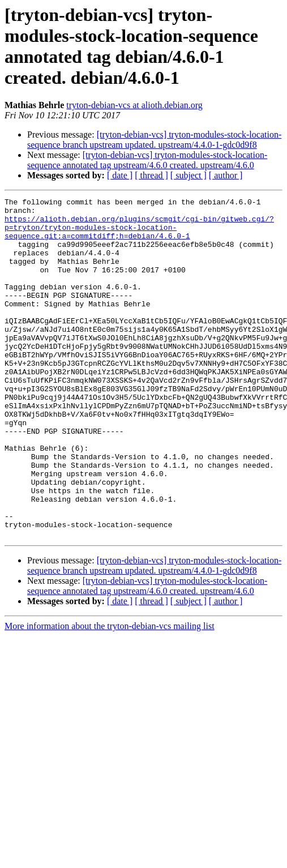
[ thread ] (151, 175)
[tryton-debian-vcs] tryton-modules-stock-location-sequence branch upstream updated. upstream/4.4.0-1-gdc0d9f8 (154, 140)
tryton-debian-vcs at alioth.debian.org (134, 105)
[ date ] (120, 175)
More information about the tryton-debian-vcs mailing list (110, 694)
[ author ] (226, 175)
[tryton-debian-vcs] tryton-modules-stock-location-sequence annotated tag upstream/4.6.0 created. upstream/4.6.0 (147, 160)
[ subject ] (189, 175)
